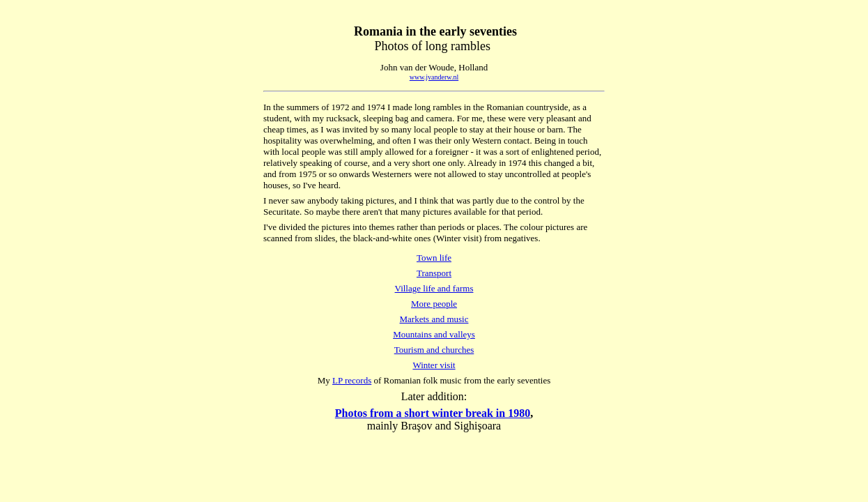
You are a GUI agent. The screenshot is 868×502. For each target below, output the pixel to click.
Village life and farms (434, 288)
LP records (352, 380)
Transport (434, 273)
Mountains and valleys (434, 334)
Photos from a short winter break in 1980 (433, 413)
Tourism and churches (434, 350)
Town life (434, 258)
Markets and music (434, 319)
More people (434, 304)
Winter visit (434, 365)
